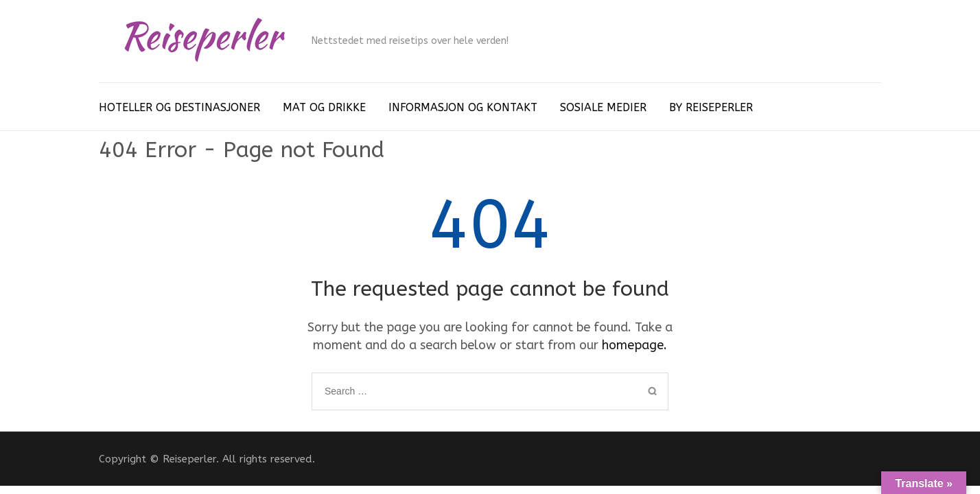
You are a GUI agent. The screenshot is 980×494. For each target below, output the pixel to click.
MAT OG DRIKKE (324, 107)
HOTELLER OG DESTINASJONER (179, 107)
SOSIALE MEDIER (603, 107)
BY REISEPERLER (711, 107)
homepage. (634, 345)
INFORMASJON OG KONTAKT (463, 107)
